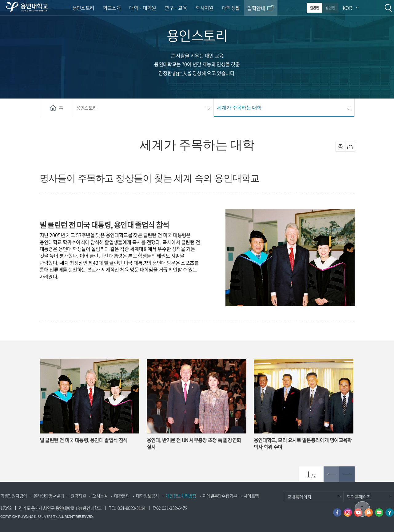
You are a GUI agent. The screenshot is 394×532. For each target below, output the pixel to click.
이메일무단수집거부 (220, 496)
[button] (347, 474)
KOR (347, 8)
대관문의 (122, 496)
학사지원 (205, 8)
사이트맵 (251, 496)
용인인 (330, 8)
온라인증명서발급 (49, 496)
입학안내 (256, 8)
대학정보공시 (147, 496)
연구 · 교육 (176, 8)
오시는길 (100, 496)
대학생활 (231, 8)
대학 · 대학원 (143, 8)
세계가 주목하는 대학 (239, 107)
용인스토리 (83, 8)
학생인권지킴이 (14, 496)
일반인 (314, 8)
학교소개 (112, 8)
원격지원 (78, 496)
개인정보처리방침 (181, 496)
